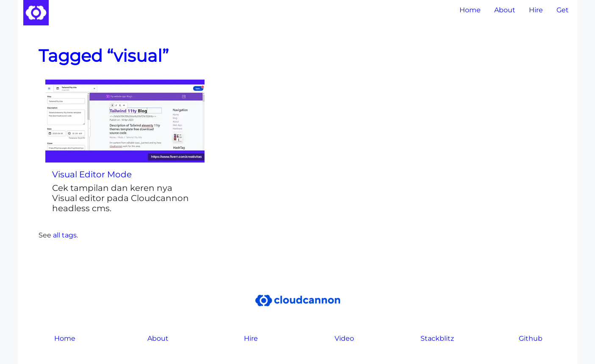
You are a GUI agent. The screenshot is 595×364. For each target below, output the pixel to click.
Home (470, 10)
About (505, 10)
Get (563, 10)
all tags (65, 235)
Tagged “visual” (104, 56)
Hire (536, 10)
